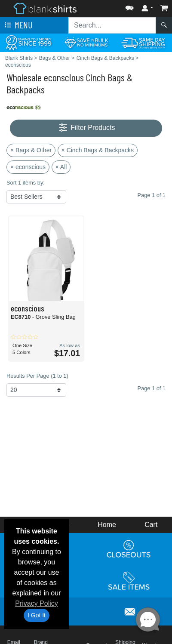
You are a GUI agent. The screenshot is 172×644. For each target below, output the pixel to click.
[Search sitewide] (112, 25)
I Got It (37, 615)
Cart (151, 525)
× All (61, 167)
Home (107, 525)
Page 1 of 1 (152, 388)
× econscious (28, 167)
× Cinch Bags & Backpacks (98, 150)
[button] (129, 6)
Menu (18, 25)
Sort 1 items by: (26, 183)
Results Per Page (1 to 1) (37, 376)
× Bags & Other (31, 150)
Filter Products (86, 128)
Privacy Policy (37, 603)
